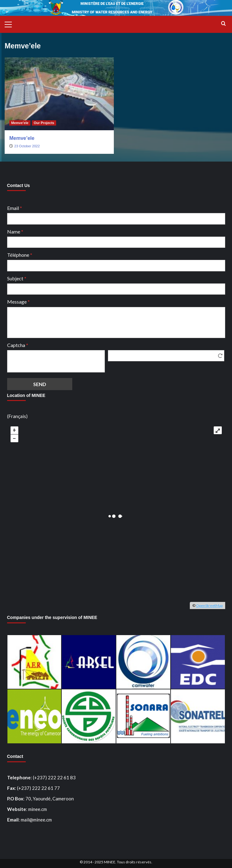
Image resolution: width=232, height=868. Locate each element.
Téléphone (20, 255)
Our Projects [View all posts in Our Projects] (44, 123)
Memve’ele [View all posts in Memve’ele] (20, 123)
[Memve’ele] (59, 94)
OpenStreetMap (209, 605)
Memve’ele (22, 138)
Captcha (18, 345)
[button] (11, 24)
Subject (17, 278)
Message (18, 302)
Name (15, 231)
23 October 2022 (27, 146)
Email (15, 208)
